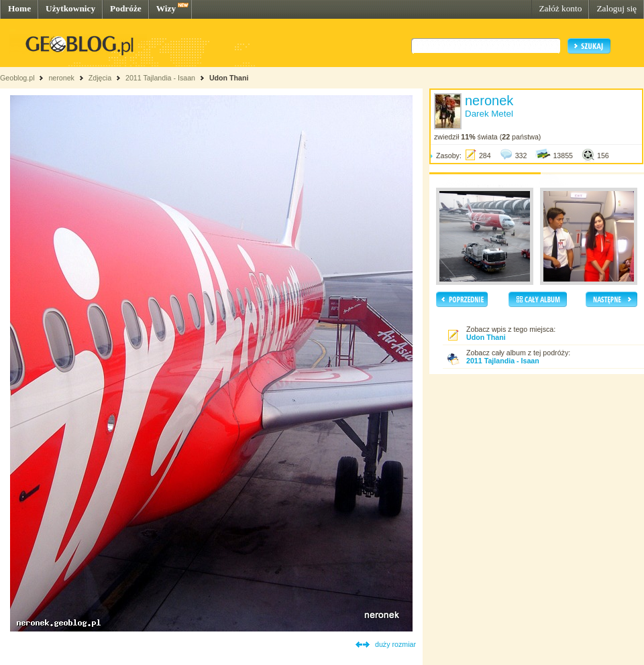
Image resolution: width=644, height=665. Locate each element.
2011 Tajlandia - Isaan (161, 78)
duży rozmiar (395, 644)
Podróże (126, 8)
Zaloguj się (616, 8)
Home (19, 8)
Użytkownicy (70, 8)
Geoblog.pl (17, 78)
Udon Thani (229, 78)
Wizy (166, 8)
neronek (61, 78)
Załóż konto (560, 8)
